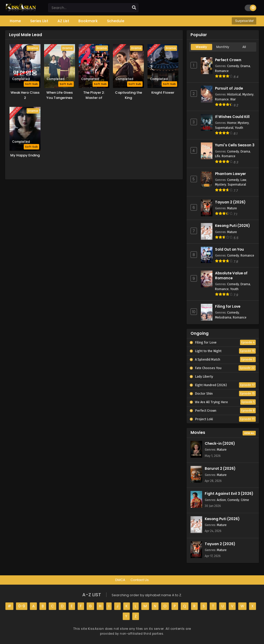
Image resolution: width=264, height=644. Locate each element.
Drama (245, 66)
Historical (234, 94)
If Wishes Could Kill (232, 117)
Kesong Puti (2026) (232, 226)
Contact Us (140, 580)
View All (249, 433)
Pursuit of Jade (229, 88)
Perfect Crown (228, 60)
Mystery (248, 94)
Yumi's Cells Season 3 (235, 145)
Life (218, 156)
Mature (232, 208)
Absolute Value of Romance (231, 276)
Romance (222, 71)
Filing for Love (228, 307)
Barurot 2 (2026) (220, 469)
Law (243, 180)
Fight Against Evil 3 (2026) (229, 494)
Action (221, 500)
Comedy (233, 66)
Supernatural (224, 128)
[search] (134, 8)
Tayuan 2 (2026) (230, 202)
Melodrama (223, 317)
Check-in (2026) (220, 444)
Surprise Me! (244, 21)
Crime (245, 500)
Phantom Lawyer (230, 174)
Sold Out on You (229, 249)
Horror (232, 123)
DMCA (120, 580)
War (233, 99)
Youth (239, 128)
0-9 (22, 606)
